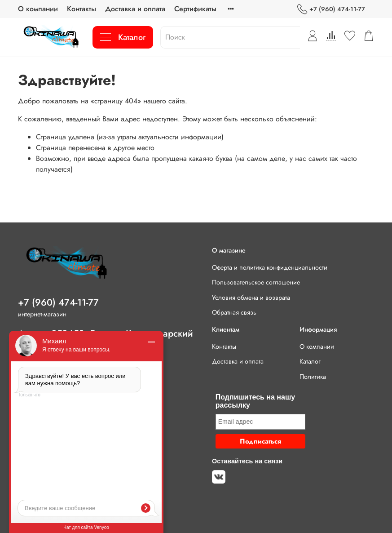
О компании (38, 9)
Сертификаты (195, 9)
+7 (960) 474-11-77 (331, 9)
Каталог (123, 37)
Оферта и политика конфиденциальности (270, 267)
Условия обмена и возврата (251, 298)
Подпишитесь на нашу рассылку (255, 401)
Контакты (81, 9)
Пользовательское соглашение (256, 282)
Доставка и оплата (135, 9)
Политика (313, 377)
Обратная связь (234, 312)
